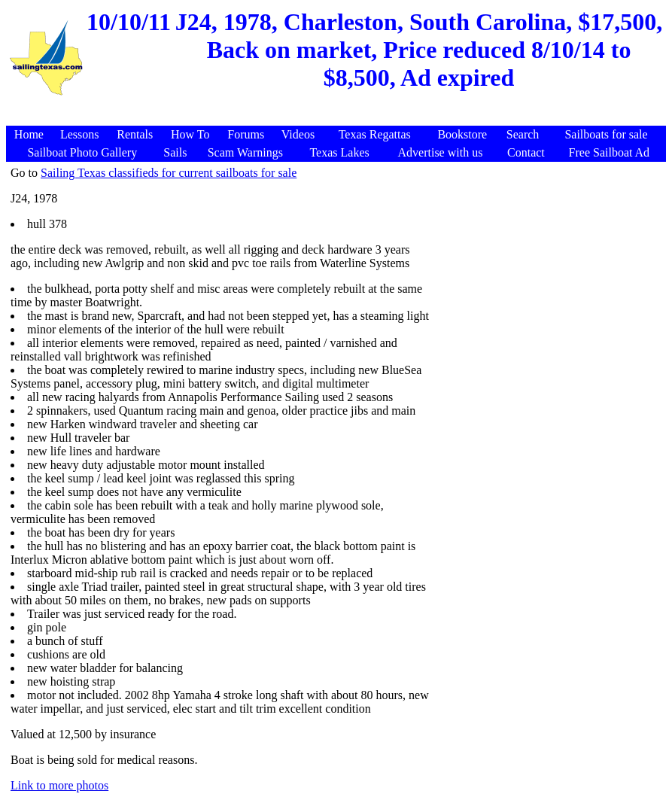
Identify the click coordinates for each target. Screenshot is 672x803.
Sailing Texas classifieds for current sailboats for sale (169, 173)
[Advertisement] (338, 118)
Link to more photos (59, 785)
